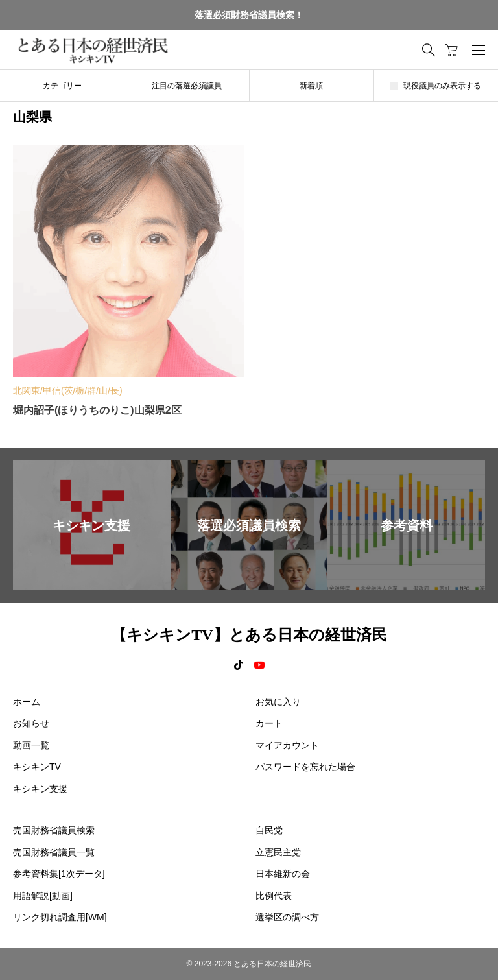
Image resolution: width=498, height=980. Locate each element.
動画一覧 (31, 745)
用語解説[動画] (43, 896)
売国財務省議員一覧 (54, 852)
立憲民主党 (278, 852)
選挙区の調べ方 (287, 917)
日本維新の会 (283, 874)
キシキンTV (37, 767)
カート (269, 723)
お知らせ (31, 723)
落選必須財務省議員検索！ (249, 15)
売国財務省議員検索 (54, 830)
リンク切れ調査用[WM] (60, 917)
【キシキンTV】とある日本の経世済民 (249, 635)
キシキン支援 (40, 789)
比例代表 (274, 896)
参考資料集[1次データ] (59, 874)
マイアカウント (287, 745)
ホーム (27, 702)
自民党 (269, 830)
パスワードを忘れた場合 (305, 767)
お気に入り (278, 702)
